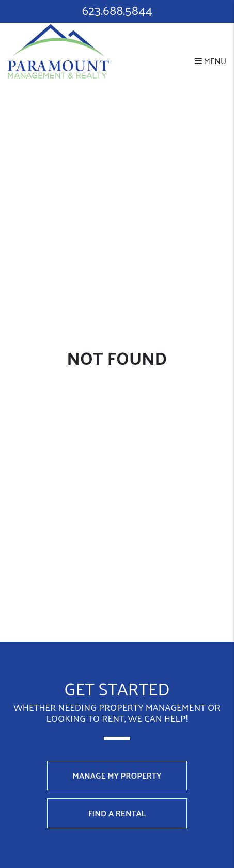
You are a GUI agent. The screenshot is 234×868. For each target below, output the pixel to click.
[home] (58, 50)
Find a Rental (117, 813)
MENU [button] (210, 61)
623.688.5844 (117, 10)
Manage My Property (117, 775)
